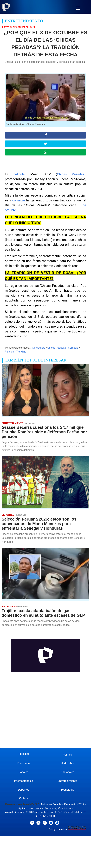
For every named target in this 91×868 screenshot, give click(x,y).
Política (68, 755)
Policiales (24, 754)
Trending (21, 352)
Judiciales (68, 763)
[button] (78, 8)
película (19, 174)
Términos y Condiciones (59, 808)
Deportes (24, 790)
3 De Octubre (38, 348)
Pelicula (9, 352)
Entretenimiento (67, 781)
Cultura (24, 798)
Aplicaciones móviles (31, 808)
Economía (24, 763)
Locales (24, 772)
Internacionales (24, 781)
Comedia (73, 348)
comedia (19, 200)
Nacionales (68, 772)
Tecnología (67, 790)
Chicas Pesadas (71, 174)
